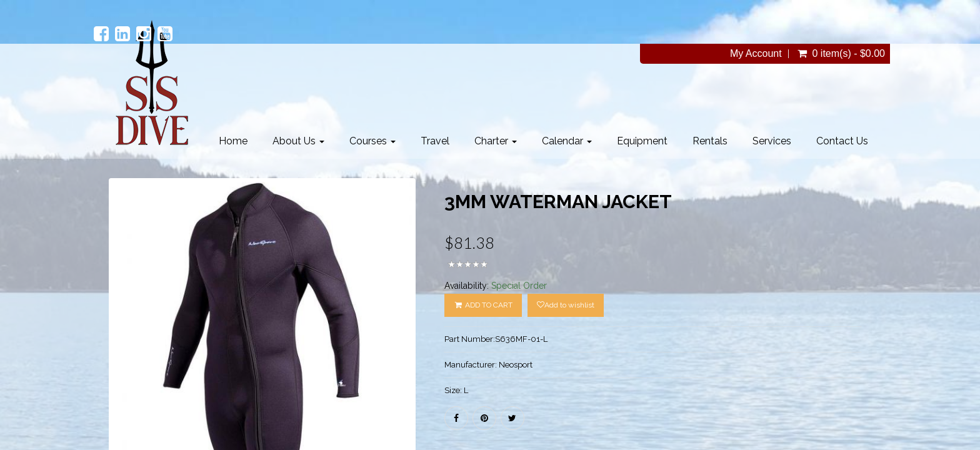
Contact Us (842, 141)
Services (772, 141)
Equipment (642, 141)
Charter (496, 141)
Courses (372, 141)
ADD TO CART (483, 305)
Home (233, 141)
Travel (435, 141)
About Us (298, 141)
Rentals (710, 141)
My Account (756, 54)
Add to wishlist (566, 305)
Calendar (567, 141)
